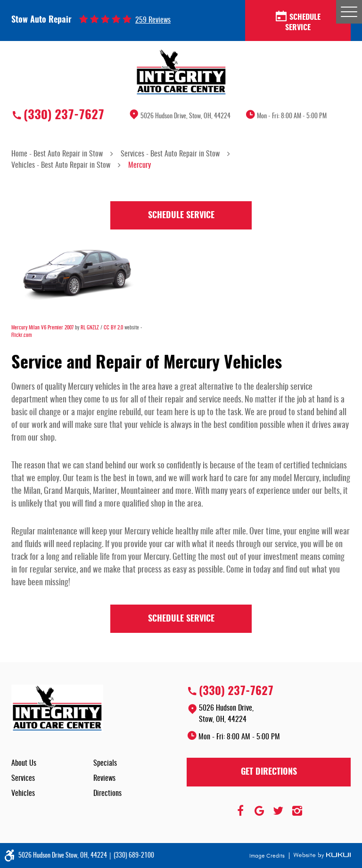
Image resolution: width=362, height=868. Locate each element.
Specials (105, 763)
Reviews (104, 778)
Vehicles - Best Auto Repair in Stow (61, 165)
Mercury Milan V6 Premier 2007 (42, 328)
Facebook (240, 811)
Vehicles (23, 794)
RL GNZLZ (90, 328)
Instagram (297, 811)
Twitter (278, 811)
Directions (107, 794)
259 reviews (153, 20)
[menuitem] (52, 763)
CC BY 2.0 (113, 328)
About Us (24, 763)
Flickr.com (21, 335)
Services (23, 778)
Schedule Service (298, 22)
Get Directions (269, 772)
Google (259, 811)
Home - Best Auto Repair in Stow (57, 154)
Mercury (140, 165)
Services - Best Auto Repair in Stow (170, 154)
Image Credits (268, 856)
